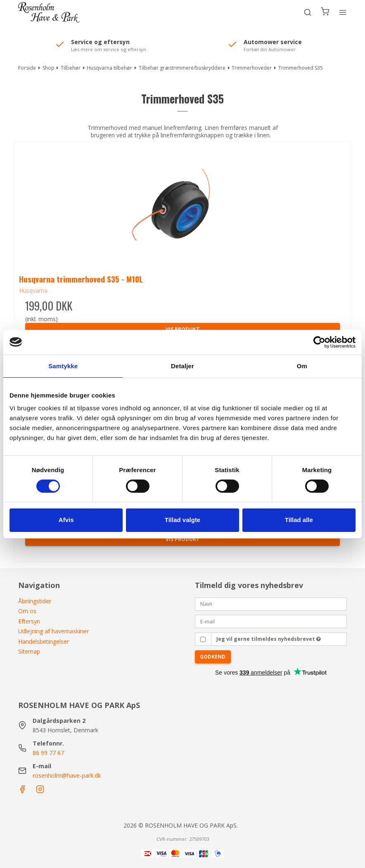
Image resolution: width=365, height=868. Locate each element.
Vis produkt (183, 539)
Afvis (66, 520)
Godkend (213, 657)
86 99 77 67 (48, 753)
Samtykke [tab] (63, 366)
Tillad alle (299, 520)
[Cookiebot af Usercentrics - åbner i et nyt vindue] (319, 342)
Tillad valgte (182, 520)
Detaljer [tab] (182, 366)
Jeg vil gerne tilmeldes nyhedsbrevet (269, 639)
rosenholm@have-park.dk (67, 775)
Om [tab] (302, 366)
